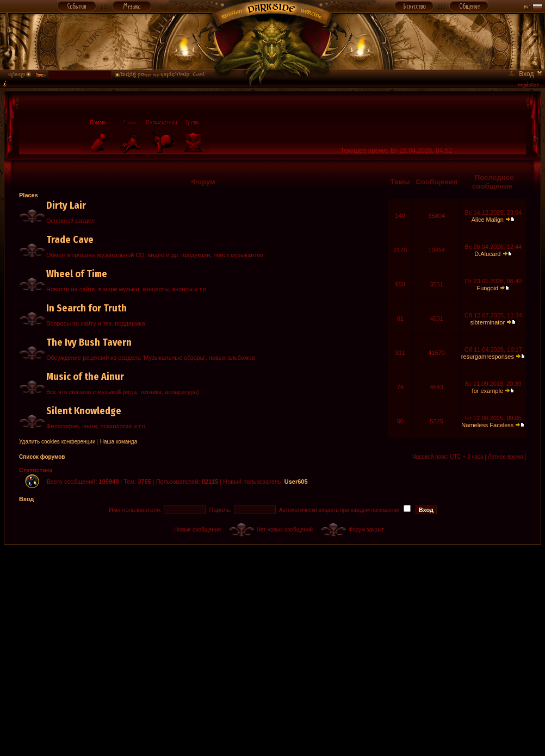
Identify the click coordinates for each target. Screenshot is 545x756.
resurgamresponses (488, 357)
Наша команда (119, 442)
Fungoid (487, 288)
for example (488, 391)
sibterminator (488, 322)
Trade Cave (70, 240)
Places (29, 195)
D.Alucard (487, 254)
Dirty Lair (66, 205)
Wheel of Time (77, 274)
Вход (26, 499)
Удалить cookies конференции (57, 442)
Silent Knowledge (84, 411)
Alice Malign (488, 220)
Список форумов (42, 457)
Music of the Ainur (85, 377)
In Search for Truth (86, 308)
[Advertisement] (102, 646)
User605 (296, 482)
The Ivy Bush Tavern (89, 342)
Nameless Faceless (487, 425)
